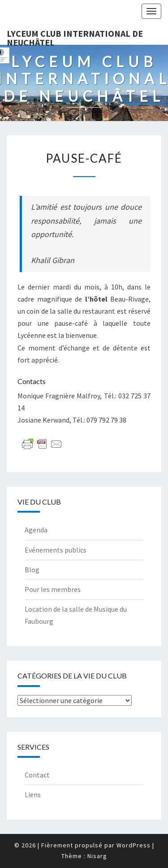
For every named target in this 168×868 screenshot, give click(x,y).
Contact (37, 775)
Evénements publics (56, 550)
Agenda (36, 530)
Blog (32, 570)
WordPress (134, 845)
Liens (33, 795)
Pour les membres (53, 589)
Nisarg (97, 856)
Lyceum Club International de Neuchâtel (75, 36)
